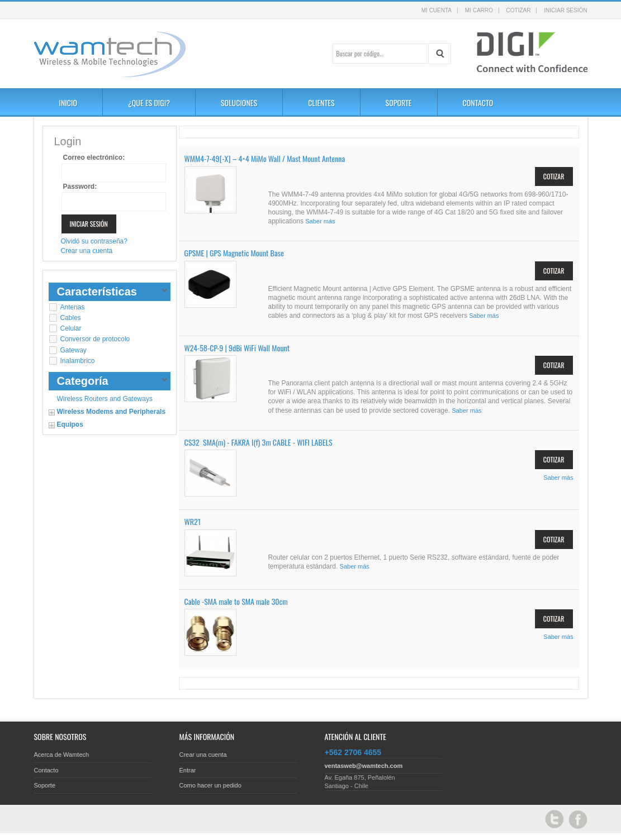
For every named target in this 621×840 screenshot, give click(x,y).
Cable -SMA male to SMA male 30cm (236, 601)
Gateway (74, 350)
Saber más (320, 221)
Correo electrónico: (94, 157)
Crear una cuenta (87, 251)
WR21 (193, 521)
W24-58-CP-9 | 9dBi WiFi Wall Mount (237, 348)
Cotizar (519, 10)
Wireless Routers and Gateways (105, 399)
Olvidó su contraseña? (94, 241)
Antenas (73, 307)
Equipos (70, 424)
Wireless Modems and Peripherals (112, 412)
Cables (71, 318)
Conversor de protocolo (95, 339)
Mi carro (479, 10)
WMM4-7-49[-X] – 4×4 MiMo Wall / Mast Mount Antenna (265, 158)
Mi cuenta (437, 10)
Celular (71, 328)
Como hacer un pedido (210, 785)
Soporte (45, 785)
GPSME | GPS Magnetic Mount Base (234, 253)
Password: (80, 187)
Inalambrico (78, 361)
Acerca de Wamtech (62, 755)
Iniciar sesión (565, 10)
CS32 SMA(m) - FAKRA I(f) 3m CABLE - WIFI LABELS (259, 442)
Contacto (46, 770)
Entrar (188, 770)
